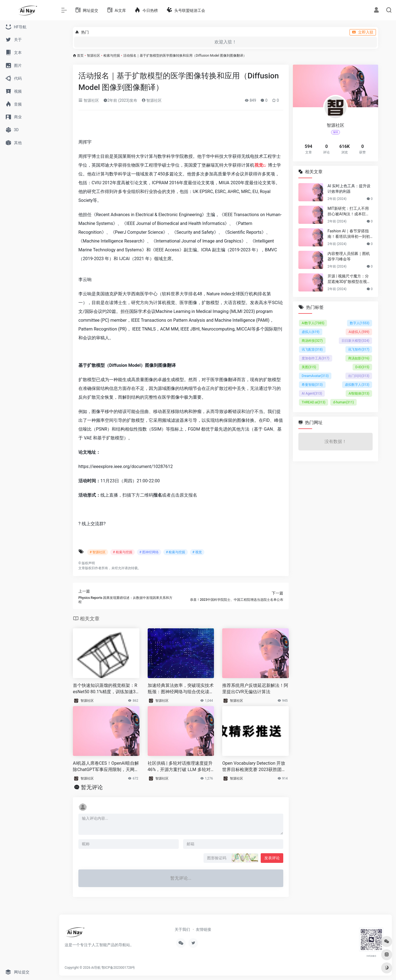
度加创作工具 (316, 358)
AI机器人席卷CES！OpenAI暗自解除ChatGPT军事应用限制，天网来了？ (106, 767)
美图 (309, 367)
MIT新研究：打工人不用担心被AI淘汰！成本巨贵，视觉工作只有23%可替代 (348, 211)
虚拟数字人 (357, 385)
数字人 (360, 323)
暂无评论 (92, 787)
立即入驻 (363, 32)
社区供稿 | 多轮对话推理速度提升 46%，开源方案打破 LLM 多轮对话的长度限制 (180, 767)
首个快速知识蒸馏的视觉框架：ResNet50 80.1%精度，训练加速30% (105, 689)
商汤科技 (312, 341)
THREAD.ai (313, 402)
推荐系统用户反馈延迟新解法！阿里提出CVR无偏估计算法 (255, 689)
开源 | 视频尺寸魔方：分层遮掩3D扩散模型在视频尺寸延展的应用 (349, 279)
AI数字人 (313, 323)
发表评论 (272, 858)
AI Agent (312, 393)
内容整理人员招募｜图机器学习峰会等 (349, 256)
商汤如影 (359, 358)
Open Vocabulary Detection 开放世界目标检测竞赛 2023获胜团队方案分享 (254, 767)
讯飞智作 (359, 349)
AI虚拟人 (359, 332)
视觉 (259, 165)
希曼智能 (312, 385)
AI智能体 (359, 393)
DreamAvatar (315, 376)
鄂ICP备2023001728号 (118, 968)
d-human (343, 402)
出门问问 (359, 376)
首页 (80, 56)
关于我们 (182, 929)
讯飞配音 (312, 349)
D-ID (362, 367)
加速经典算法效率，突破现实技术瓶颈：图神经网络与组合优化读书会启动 (181, 689)
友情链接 (204, 929)
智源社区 (94, 56)
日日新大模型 (355, 341)
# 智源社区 (98, 552)
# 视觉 (197, 552)
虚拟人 (311, 332)
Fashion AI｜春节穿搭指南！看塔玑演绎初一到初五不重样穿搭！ (349, 234)
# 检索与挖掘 (122, 552)
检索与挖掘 (112, 56)
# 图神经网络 (149, 552)
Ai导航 (96, 968)
